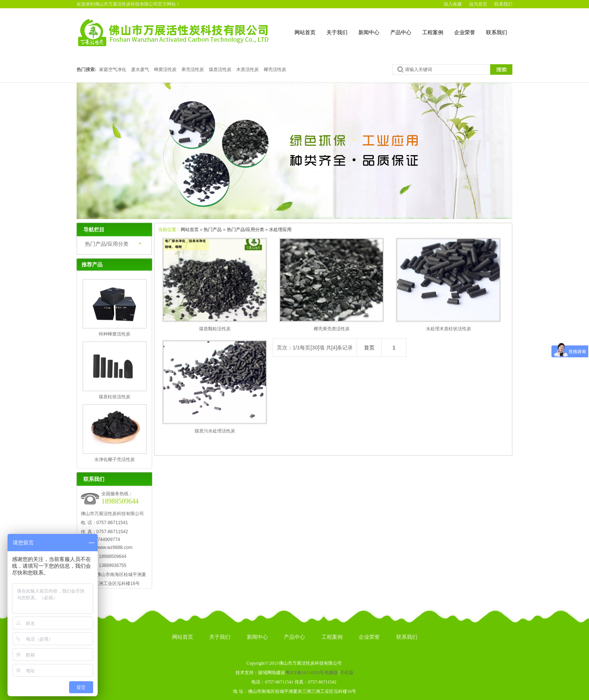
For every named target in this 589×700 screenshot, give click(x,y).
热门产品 (213, 230)
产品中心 (401, 33)
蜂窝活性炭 (165, 70)
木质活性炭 (248, 70)
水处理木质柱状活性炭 (449, 329)
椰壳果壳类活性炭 (332, 329)
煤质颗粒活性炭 (215, 329)
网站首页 (305, 33)
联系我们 (503, 4)
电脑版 (331, 673)
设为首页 (478, 4)
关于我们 (337, 33)
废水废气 (140, 70)
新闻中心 (369, 33)
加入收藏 (453, 4)
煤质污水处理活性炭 (215, 431)
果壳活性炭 (193, 70)
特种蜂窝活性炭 (115, 334)
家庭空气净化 (113, 70)
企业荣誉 (465, 33)
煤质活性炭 (220, 70)
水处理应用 (280, 230)
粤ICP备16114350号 (305, 673)
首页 (369, 348)
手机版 (347, 673)
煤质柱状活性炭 (115, 397)
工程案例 (433, 33)
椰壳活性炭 (275, 70)
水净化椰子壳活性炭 (115, 460)
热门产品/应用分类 (245, 230)
